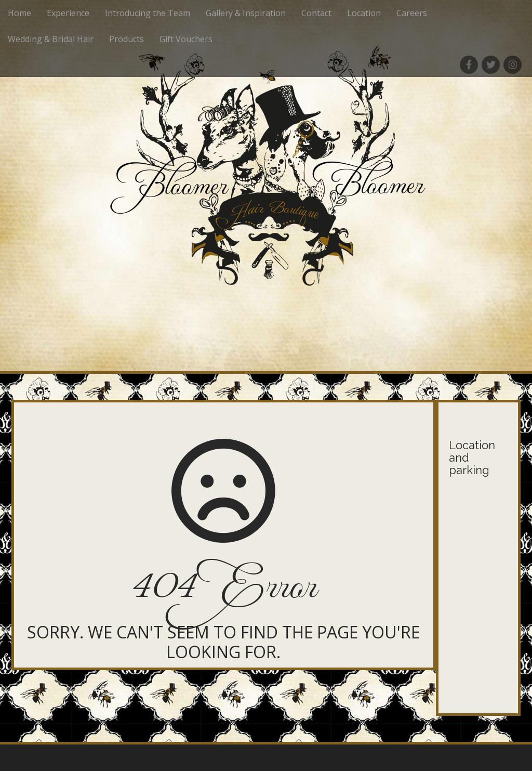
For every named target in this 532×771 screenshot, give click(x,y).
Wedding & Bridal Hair (51, 39)
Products (127, 39)
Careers (412, 13)
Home (19, 13)
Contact (316, 13)
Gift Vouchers (186, 39)
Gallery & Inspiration (246, 13)
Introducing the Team (148, 13)
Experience (68, 13)
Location (364, 13)
